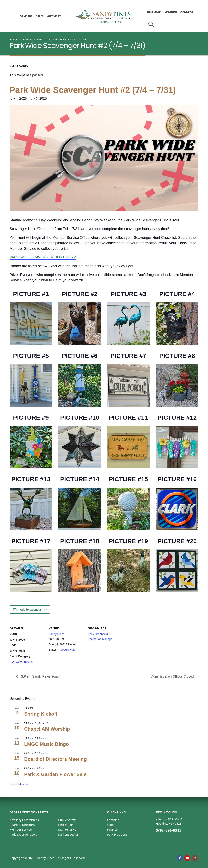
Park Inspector (68, 834)
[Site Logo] (104, 16)
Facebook (180, 858)
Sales (40, 16)
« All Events (19, 66)
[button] (151, 24)
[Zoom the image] (31, 305)
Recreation (66, 825)
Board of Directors (22, 825)
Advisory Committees (24, 820)
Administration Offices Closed (173, 677)
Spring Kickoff (41, 714)
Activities (54, 16)
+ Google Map (66, 650)
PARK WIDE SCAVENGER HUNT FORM (43, 257)
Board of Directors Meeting (55, 759)
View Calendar (19, 784)
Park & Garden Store (24, 834)
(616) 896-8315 (169, 830)
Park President (117, 834)
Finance (112, 830)
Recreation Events (21, 662)
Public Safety (67, 820)
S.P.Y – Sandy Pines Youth (40, 677)
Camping (26, 16)
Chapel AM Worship (47, 729)
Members (171, 12)
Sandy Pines (57, 634)
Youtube (187, 858)
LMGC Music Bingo (47, 744)
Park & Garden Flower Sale (55, 774)
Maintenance (67, 830)
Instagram (195, 858)
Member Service (21, 830)
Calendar (154, 12)
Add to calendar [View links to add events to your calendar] (31, 610)
